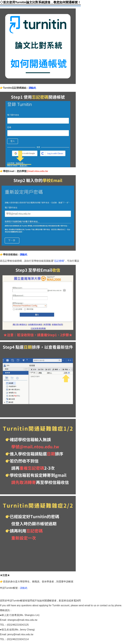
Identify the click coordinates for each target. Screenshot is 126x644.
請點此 (32, 88)
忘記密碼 (59, 261)
